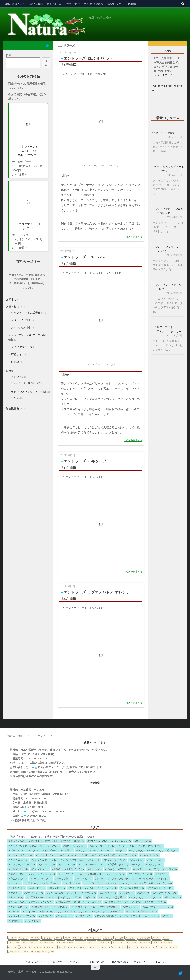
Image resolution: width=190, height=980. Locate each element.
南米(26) (90, 897)
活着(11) (173, 850)
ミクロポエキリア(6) (77, 911)
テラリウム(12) (51, 883)
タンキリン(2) (18, 902)
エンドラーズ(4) (93, 883)
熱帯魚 (10, 371)
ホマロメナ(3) (113, 902)
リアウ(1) (54, 846)
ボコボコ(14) (96, 874)
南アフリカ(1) (18, 874)
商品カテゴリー (115, 4)
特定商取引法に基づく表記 (30, 820)
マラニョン (81, 942)
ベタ (16, 398)
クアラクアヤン (51, 947)
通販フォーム (54, 4)
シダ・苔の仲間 (20, 320)
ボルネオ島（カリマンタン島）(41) (153, 883)
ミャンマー (95, 947)
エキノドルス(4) (150, 855)
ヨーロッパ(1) (156, 850)
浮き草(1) (120, 897)
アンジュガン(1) (19, 907)
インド (24, 947)
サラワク (174, 947)
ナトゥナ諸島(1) (110, 907)
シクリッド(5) (155, 864)
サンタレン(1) (173, 897)
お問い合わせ (73, 4)
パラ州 (63, 947)
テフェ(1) (15, 893)
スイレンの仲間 (20, 327)
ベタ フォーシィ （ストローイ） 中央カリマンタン (28, 151)
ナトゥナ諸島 (15, 942)
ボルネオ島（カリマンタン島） (43, 952)
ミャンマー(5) (65, 916)
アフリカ (84, 947)
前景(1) (168, 916)
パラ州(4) (162, 874)
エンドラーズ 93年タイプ (85, 461)
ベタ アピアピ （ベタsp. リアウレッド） (168, 211)
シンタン (169, 942)
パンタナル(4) (72, 883)
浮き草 (15, 362)
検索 (9, 55)
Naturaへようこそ (15, 4)
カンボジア (14, 947)
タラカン (157, 938)
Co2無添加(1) (18, 888)
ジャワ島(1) (90, 893)
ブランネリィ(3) (34, 893)
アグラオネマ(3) (37, 897)
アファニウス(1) (19, 860)
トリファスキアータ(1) (72, 874)
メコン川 (13, 938)
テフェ (166, 938)
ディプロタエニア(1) (133, 888)
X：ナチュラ (165, 75)
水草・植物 (13, 307)
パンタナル (73, 947)
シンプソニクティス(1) (45, 860)
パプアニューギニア (30, 942)
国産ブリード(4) (41, 907)
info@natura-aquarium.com (45, 811)
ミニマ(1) (15, 883)
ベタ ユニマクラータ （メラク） (28, 226)
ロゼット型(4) (143, 841)
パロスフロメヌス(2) (104, 855)
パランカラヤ (145, 942)
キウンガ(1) (17, 897)
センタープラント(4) (21, 855)
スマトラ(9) (30, 911)
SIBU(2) (14, 911)
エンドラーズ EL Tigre (84, 257)
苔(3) (78, 897)
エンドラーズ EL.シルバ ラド (88, 58)
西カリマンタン (15, 952)
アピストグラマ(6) (40, 841)
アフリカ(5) (137, 897)
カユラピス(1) (37, 888)
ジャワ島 (120, 938)
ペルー (71, 942)
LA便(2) (79, 841)
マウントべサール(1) (73, 860)
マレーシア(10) (117, 874)
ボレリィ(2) (95, 869)
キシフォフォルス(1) (118, 883)
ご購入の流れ (36, 4)
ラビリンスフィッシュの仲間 (28, 392)
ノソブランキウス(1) (165, 893)
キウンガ (59, 938)
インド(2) (94, 860)
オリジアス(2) (63, 841)
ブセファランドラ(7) (151, 846)
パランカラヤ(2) (122, 841)
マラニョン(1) (18, 841)
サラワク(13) (84, 916)
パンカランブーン (48, 942)
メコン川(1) (137, 860)
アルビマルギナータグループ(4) (27, 846)
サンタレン (109, 938)
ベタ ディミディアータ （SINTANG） (168, 287)
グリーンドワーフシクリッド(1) (151, 879)
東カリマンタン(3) (87, 850)
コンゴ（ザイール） (94, 938)
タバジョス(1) (47, 864)
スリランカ (146, 947)
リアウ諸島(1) (55, 893)
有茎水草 (16, 354)
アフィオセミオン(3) (41, 902)
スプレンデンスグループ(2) (108, 911)
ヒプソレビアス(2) (131, 916)
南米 (26, 952)
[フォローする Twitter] (47, 46)
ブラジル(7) (46, 916)
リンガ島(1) (33, 921)
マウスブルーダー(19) (161, 888)
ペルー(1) (107, 850)
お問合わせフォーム (47, 767)
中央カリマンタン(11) (84, 907)
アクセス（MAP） (38, 816)
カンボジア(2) (108, 893)
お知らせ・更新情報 (163, 133)
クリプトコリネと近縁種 (26, 312)
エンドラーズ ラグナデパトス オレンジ (97, 592)
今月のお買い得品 (93, 4)
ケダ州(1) (67, 850)
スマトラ (123, 947)
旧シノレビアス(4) (51, 911)
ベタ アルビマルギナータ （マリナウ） (169, 169)
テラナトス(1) (67, 864)
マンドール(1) (156, 860)
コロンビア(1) (57, 888)
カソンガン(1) (84, 879)
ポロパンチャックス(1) (92, 864)
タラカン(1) (32, 883)
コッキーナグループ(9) (23, 864)
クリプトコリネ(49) (115, 860)
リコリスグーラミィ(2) (82, 888)
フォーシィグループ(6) (43, 874)
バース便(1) (152, 916)
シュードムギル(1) (60, 897)
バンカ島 (62, 942)
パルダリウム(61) (79, 855)
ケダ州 (68, 938)
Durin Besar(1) (41, 869)
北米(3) (57, 869)
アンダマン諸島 (144, 938)
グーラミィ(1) (18, 850)
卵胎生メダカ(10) (119, 864)
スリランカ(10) (128, 855)
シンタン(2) (154, 897)
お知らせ (11, 299)
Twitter (132, 4)
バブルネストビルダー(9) (44, 850)
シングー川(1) (128, 846)
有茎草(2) (124, 869)
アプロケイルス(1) (98, 841)
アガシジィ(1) (131, 907)
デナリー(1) (137, 850)
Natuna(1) (16, 921)
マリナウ (92, 942)
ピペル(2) (144, 893)
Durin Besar (132, 942)
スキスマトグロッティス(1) (142, 911)
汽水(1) (110, 869)
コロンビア (78, 938)
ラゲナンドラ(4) (108, 888)
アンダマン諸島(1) (106, 916)
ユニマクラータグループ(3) (158, 907)
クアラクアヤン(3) (119, 879)
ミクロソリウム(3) (156, 902)
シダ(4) (121, 850)
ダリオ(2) (73, 893)
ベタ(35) (138, 864)
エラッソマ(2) (133, 902)
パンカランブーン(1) (141, 874)
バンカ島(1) (61, 907)
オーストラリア (105, 942)
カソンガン (36, 938)
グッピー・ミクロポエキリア (27, 383)
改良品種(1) (64, 902)
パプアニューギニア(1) (147, 869)
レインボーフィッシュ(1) (51, 855)
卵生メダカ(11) (18, 879)
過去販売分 (13, 408)
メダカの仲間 (17, 377)
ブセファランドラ (22, 347)
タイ (105, 947)
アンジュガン (119, 942)
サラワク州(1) (64, 879)
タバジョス (131, 938)
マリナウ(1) (127, 893)
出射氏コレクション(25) (88, 902)
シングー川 (24, 938)
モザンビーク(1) (75, 869)
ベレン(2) (105, 897)
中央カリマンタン (161, 947)
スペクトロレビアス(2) (23, 916)
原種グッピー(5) (19, 869)
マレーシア (134, 947)
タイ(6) (100, 879)
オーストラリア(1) (42, 879)
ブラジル (113, 947)
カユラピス (48, 938)
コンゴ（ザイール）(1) (103, 846)
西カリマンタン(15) (75, 846)
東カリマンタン (36, 947)
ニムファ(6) (170, 869)
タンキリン (158, 942)
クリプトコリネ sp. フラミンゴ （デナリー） (169, 329)
